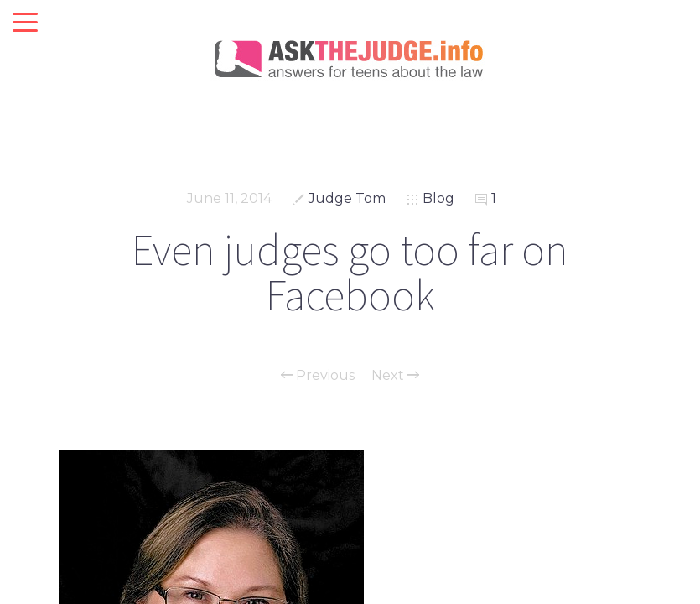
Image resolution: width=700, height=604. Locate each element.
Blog (438, 198)
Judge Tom (347, 198)
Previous (318, 376)
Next (395, 376)
